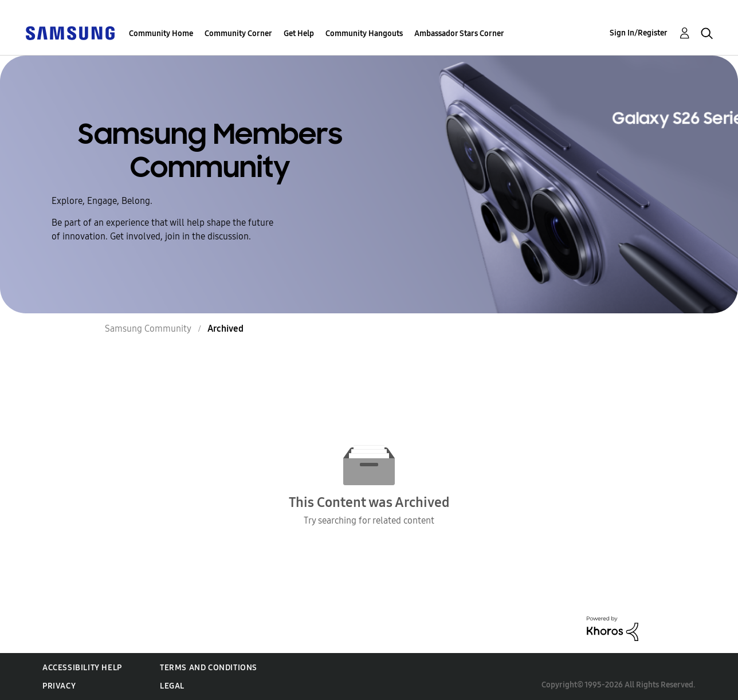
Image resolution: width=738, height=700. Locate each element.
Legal (172, 686)
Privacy (59, 686)
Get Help (299, 34)
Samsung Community (148, 329)
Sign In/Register (639, 33)
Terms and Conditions (209, 668)
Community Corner (238, 34)
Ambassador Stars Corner (459, 34)
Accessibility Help (82, 668)
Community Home (161, 34)
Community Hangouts (364, 34)
